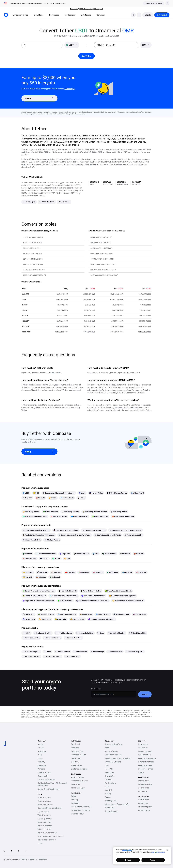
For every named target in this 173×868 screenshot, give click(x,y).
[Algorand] (27, 498)
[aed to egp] (84, 572)
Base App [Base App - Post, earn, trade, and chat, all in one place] (75, 748)
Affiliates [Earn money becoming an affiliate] (42, 751)
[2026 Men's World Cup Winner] (66, 530)
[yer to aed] (56, 572)
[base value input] (42, 45)
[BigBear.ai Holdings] (43, 633)
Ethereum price (145, 784)
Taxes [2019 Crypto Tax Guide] (40, 843)
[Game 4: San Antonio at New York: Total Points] (75, 535)
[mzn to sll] (28, 577)
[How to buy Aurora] (100, 516)
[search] (133, 15)
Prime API (109, 808)
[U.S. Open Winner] (52, 540)
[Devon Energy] (97, 652)
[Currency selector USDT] (72, 45)
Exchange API (111, 801)
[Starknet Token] (96, 493)
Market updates (44, 822)
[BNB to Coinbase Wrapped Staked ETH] (128, 601)
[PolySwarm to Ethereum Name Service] (38, 601)
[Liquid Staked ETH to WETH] (34, 596)
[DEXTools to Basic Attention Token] (64, 596)
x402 (107, 765)
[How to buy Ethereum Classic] (35, 516)
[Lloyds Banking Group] (116, 633)
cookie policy (127, 850)
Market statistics (45, 805)
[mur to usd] (28, 572)
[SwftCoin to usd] (77, 619)
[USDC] (26, 493)
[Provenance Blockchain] (46, 554)
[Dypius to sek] (29, 619)
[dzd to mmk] (113, 572)
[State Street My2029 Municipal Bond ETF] (52, 656)
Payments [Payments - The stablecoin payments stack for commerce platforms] (75, 784)
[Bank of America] (115, 652)
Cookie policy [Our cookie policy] (43, 776)
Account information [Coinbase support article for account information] (147, 758)
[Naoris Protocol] (109, 554)
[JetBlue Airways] (62, 652)
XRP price (142, 791)
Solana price (144, 788)
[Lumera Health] (67, 498)
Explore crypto (44, 797)
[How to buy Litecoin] (70, 512)
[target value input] (121, 45)
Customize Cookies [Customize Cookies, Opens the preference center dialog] (158, 852)
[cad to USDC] (28, 614)
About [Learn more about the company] (40, 744)
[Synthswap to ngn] (121, 614)
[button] (39, 15)
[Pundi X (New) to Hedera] (91, 591)
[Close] (167, 850)
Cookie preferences (46, 779)
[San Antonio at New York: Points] (108, 535)
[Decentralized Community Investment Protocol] (59, 493)
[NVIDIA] (26, 633)
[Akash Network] (30, 559)
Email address (96, 689)
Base (107, 748)
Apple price (143, 803)
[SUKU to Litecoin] (65, 601)
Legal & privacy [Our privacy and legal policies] (44, 772)
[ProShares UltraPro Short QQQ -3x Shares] (31, 638)
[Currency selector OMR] (146, 45)
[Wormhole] (125, 554)
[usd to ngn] (98, 572)
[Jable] (82, 493)
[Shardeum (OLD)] (81, 554)
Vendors (41, 769)
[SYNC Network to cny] (67, 614)
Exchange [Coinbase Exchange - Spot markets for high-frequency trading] (75, 803)
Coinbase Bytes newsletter (49, 808)
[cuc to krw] (42, 572)
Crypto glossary (45, 819)
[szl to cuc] (41, 577)
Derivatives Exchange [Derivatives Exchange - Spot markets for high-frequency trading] (81, 810)
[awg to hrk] (127, 572)
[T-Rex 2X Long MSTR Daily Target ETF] (138, 633)
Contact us (143, 748)
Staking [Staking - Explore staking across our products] (74, 800)
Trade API (109, 769)
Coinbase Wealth (79, 755)
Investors (42, 765)
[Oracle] (47, 652)
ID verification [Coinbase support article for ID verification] (144, 755)
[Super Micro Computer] (64, 633)
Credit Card (76, 758)
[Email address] (114, 694)
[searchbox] (146, 45)
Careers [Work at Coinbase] (41, 748)
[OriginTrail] (65, 554)
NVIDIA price (144, 800)
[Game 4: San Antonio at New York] (36, 530)
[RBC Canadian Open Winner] (94, 530)
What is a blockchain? (47, 833)
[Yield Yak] (27, 554)
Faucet (108, 797)
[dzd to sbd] (55, 577)
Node (107, 786)
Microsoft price (145, 807)
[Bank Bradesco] (80, 652)
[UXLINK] (56, 559)
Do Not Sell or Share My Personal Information (52, 784)
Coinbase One (77, 751)
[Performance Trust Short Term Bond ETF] (31, 656)
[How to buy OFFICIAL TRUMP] (95, 512)
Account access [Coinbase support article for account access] (145, 765)
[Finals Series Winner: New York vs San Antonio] (39, 535)
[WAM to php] (61, 619)
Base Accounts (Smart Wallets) (118, 758)
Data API (108, 779)
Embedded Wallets (113, 755)
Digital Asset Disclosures (49, 789)
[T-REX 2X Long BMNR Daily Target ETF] (31, 652)
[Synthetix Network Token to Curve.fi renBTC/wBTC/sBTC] (92, 601)
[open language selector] (139, 15)
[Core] (95, 554)
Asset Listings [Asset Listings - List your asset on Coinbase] (77, 777)
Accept (153, 860)
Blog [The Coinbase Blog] (40, 755)
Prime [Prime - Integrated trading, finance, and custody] (74, 796)
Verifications (110, 783)
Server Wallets (111, 751)
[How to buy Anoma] (59, 516)
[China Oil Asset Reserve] (117, 493)
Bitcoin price (144, 781)
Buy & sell (76, 744)
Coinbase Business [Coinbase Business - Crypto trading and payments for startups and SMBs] (79, 781)
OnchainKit (109, 776)
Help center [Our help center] (143, 744)
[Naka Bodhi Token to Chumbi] (93, 596)
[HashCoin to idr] (103, 614)
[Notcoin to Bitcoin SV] (68, 591)
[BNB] (36, 493)
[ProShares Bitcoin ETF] (52, 638)
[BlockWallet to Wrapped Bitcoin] (118, 591)
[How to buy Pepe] (50, 512)
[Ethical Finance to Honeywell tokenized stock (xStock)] (39, 591)
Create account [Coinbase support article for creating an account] (145, 751)
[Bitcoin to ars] (45, 619)
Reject (128, 860)
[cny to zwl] (70, 572)
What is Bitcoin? (45, 826)
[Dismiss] (167, 3)
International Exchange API (117, 804)
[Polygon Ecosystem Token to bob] (102, 619)
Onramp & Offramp (113, 762)
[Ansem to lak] (86, 614)
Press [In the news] (40, 758)
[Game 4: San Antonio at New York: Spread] (126, 530)
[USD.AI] (81, 498)
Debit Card (76, 762)
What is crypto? (44, 829)
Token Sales (76, 765)
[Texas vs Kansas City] (133, 535)
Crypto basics (44, 812)
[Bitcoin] (53, 498)
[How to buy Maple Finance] (123, 516)
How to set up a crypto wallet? (51, 836)
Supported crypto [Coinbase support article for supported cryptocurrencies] (146, 769)
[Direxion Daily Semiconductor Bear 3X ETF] (73, 638)
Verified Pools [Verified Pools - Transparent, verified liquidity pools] (77, 814)
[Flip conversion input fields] (86, 45)
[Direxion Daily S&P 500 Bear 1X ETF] (85, 633)
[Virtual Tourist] (137, 493)
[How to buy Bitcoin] (31, 512)
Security (41, 762)
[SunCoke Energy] (72, 656)
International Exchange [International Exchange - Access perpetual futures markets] (81, 807)
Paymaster (109, 772)
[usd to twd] (141, 572)
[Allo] (67, 559)
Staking (108, 794)
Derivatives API (111, 811)
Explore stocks (44, 801)
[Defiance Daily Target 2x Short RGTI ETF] (135, 652)
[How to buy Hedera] (119, 512)
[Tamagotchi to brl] (46, 614)
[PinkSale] (40, 498)
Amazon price (144, 810)
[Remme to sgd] (140, 614)
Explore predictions (80, 769)
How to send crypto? (47, 840)
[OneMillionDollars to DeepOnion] (122, 596)
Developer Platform (113, 744)
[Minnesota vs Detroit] (32, 540)
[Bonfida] (44, 559)
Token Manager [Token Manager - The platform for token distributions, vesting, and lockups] (78, 788)
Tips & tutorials (44, 815)
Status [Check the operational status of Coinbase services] (141, 772)
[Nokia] (101, 633)
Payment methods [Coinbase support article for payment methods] (146, 762)
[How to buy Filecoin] (80, 516)
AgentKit (109, 790)
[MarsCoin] (139, 554)
